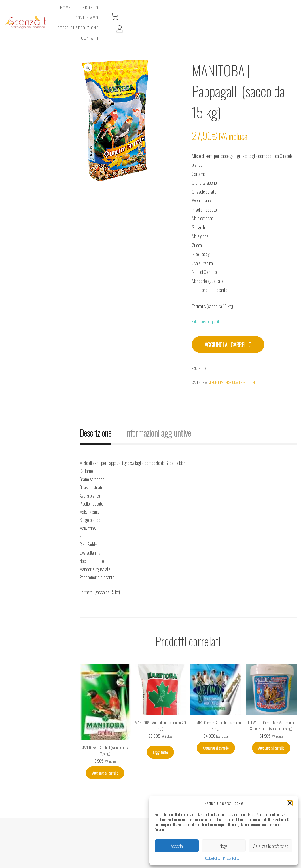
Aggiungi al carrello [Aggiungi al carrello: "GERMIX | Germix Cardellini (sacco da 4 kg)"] (216, 725)
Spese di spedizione (206, 11)
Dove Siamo (162, 11)
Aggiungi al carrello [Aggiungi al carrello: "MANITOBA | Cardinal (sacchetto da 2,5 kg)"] (105, 750)
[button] (290, 803)
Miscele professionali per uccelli (233, 359)
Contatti (246, 11)
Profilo (131, 11)
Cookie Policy (213, 858)
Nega (224, 846)
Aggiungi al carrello (228, 322)
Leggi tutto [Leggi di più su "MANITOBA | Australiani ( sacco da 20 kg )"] (160, 729)
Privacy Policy (231, 858)
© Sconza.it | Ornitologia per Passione (48, 860)
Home (106, 11)
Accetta (177, 846)
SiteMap (116, 854)
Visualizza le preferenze (270, 846)
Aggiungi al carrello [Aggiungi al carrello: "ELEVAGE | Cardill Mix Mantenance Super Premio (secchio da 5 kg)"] (271, 725)
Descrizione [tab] (96, 410)
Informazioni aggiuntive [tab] (158, 410)
